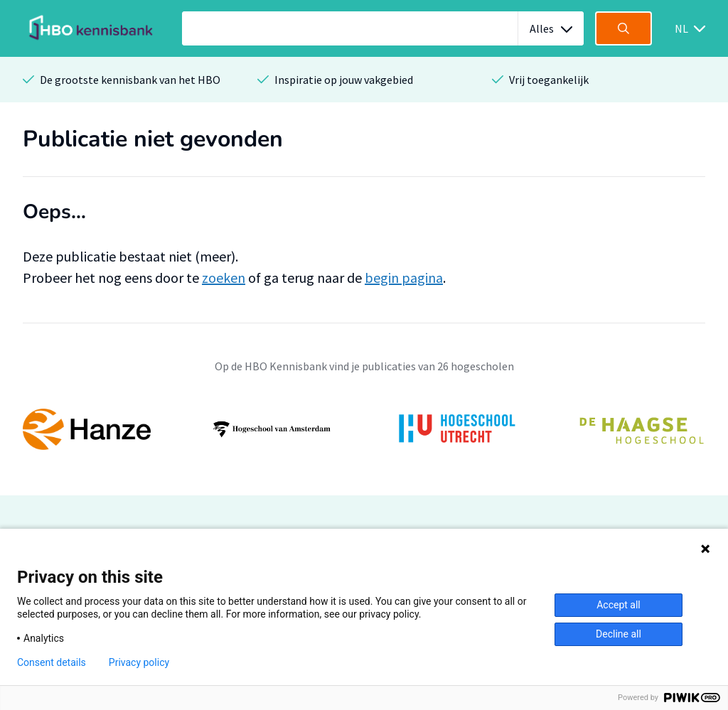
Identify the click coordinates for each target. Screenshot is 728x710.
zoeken (224, 278)
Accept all (619, 605)
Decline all (619, 634)
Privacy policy (139, 662)
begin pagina (404, 278)
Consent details (52, 662)
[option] (364, 429)
